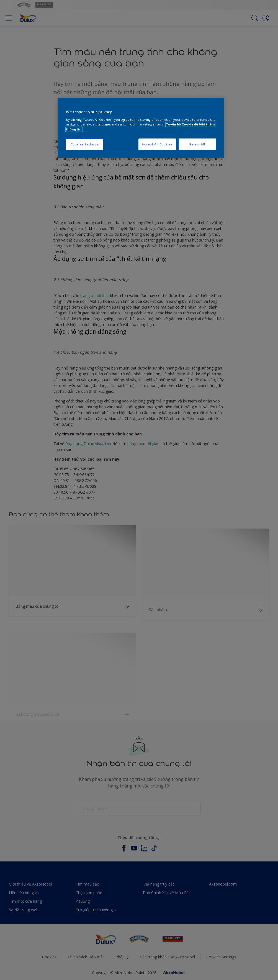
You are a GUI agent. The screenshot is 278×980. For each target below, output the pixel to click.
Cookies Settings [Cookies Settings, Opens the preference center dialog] (85, 144)
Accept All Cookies (157, 144)
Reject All (197, 144)
